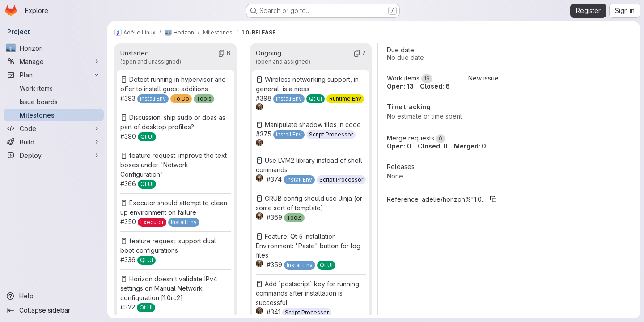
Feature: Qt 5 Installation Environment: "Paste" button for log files (308, 246)
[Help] (54, 296)
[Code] (54, 128)
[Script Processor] (331, 135)
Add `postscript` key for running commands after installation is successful (307, 293)
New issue (483, 78)
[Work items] (54, 88)
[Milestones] (54, 115)
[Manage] (54, 61)
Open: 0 (399, 146)
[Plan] (54, 75)
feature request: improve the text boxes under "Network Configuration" (174, 165)
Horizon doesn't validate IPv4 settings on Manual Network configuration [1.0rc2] (169, 288)
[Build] (54, 142)
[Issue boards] (54, 102)
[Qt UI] (147, 137)
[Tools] (204, 99)
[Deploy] (54, 155)
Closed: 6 (435, 86)
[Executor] (152, 222)
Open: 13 (400, 86)
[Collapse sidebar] (54, 310)
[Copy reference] (493, 199)
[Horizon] (54, 48)
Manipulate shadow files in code (313, 125)
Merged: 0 (470, 146)
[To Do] (181, 99)
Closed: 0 (433, 146)
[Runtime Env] (345, 99)
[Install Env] (153, 99)
